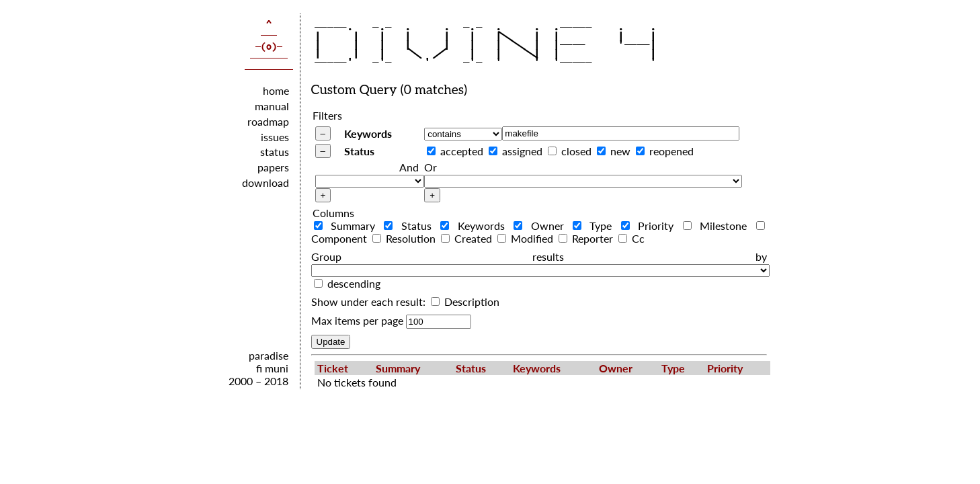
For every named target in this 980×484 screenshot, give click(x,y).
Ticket (333, 368)
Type (596, 226)
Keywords (368, 133)
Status (359, 151)
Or (431, 167)
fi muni (272, 368)
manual (272, 106)
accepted (462, 151)
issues (275, 137)
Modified (527, 238)
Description (465, 301)
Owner (542, 226)
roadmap (268, 121)
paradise (269, 355)
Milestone (718, 226)
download (266, 183)
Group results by (539, 256)
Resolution (405, 238)
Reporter (587, 238)
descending (354, 283)
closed (576, 151)
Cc (631, 238)
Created (468, 238)
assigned (522, 151)
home (276, 90)
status (275, 152)
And (409, 167)
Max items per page (357, 320)
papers (273, 167)
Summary (348, 226)
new (620, 151)
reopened (671, 151)
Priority (651, 226)
